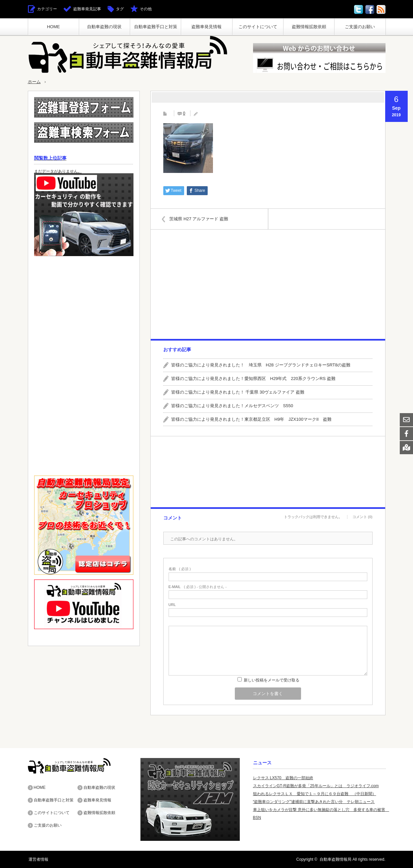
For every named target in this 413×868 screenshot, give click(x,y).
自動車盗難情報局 (336, 859)
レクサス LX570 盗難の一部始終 (283, 778)
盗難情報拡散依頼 (309, 27)
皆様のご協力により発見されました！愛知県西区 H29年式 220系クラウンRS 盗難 (253, 379)
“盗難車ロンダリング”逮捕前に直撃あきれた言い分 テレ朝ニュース (314, 802)
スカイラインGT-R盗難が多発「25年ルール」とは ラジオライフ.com (316, 786)
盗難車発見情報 (206, 27)
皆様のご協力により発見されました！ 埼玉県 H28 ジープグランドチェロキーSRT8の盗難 (261, 365)
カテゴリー (47, 9)
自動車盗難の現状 (104, 27)
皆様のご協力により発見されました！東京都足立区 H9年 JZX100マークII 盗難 (252, 419)
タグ (120, 9)
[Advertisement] (268, 284)
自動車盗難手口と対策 (156, 27)
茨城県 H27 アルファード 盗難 (200, 218)
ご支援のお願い (360, 27)
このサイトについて (258, 27)
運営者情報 (38, 859)
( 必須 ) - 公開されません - (198, 587)
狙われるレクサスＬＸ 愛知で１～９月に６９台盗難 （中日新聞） (315, 794)
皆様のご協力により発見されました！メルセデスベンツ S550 (232, 405)
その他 (146, 9)
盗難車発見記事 (87, 9)
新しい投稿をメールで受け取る (272, 680)
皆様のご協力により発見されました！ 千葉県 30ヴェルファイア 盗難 (238, 392)
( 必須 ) (180, 569)
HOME (53, 27)
